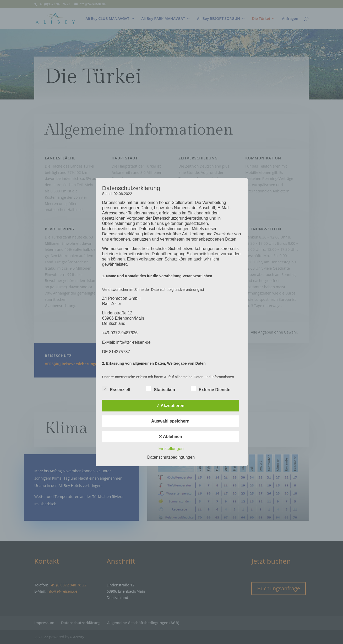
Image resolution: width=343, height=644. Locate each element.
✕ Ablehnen (170, 437)
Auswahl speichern (170, 421)
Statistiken (160, 389)
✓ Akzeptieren (170, 406)
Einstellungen (171, 449)
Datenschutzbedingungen (171, 457)
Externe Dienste (211, 389)
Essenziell (116, 389)
